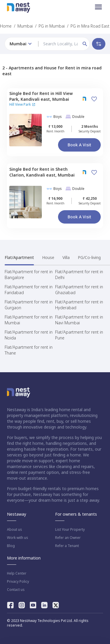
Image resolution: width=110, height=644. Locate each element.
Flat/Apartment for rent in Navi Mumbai (79, 320)
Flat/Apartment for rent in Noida (29, 335)
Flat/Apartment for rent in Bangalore (29, 275)
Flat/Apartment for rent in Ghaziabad (79, 290)
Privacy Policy (18, 582)
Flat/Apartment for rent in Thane (29, 350)
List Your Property (70, 530)
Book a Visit (79, 145)
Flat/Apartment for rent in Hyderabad (79, 305)
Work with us (18, 538)
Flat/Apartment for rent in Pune (79, 335)
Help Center (17, 573)
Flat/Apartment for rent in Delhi (79, 275)
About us (15, 530)
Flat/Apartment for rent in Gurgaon (29, 305)
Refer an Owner (68, 538)
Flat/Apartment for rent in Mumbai (29, 320)
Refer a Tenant (67, 546)
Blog (11, 546)
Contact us (16, 590)
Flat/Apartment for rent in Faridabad (29, 290)
